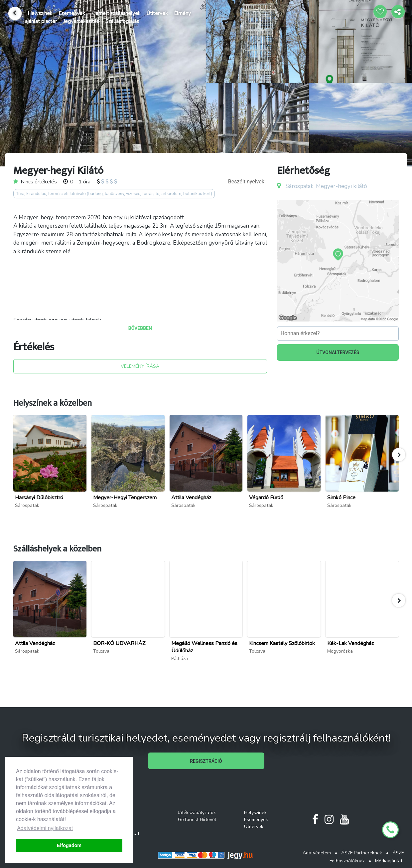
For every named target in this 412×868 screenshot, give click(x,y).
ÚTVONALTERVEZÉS (338, 352)
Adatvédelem (317, 853)
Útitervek (157, 13)
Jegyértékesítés (81, 21)
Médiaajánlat (389, 861)
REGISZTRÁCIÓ (206, 761)
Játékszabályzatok (197, 813)
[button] (399, 455)
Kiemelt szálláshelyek (116, 13)
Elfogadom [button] (69, 845)
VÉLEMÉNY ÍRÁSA (140, 366)
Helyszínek (40, 13)
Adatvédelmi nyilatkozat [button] (45, 828)
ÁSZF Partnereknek (362, 853)
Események (72, 13)
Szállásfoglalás (122, 21)
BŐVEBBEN (140, 328)
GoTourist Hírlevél (197, 820)
